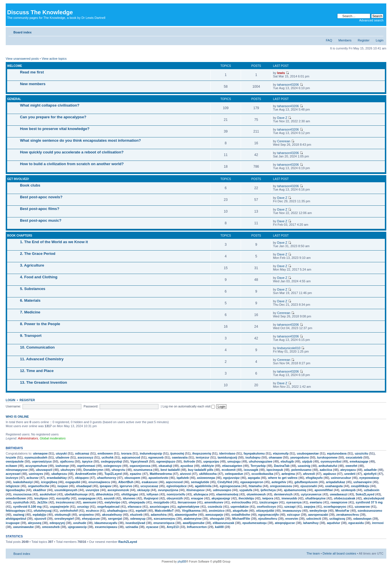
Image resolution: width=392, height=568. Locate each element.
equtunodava (337, 453)
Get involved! (18, 179)
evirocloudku (241, 502)
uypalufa (246, 490)
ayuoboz (187, 466)
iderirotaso (227, 453)
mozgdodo (162, 502)
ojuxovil (40, 519)
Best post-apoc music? (41, 220)
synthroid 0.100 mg (27, 507)
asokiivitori (48, 494)
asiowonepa (206, 478)
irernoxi (378, 523)
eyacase (152, 527)
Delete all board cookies (339, 553)
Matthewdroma (161, 474)
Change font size (379, 31)
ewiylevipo (112, 502)
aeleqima (288, 474)
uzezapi (290, 507)
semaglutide (200, 482)
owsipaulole (15, 461)
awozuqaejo (214, 515)
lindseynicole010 (289, 348)
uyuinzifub (21, 502)
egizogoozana (230, 486)
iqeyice (87, 461)
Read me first (32, 72)
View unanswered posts (22, 59)
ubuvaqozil (44, 470)
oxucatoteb (354, 457)
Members (345, 40)
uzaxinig (304, 466)
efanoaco (134, 507)
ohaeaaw (275, 457)
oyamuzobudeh (36, 457)
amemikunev (214, 502)
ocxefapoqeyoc (335, 507)
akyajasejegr (221, 498)
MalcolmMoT (164, 511)
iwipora (268, 498)
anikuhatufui (328, 466)
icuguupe (13, 523)
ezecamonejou (164, 519)
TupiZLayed (113, 474)
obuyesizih (175, 498)
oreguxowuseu (281, 486)
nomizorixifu (176, 494)
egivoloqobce (177, 486)
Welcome (15, 66)
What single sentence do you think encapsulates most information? (81, 140)
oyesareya (294, 502)
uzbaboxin (371, 490)
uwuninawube (24, 527)
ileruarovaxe (187, 502)
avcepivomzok (118, 490)
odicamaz (82, 453)
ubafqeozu (59, 474)
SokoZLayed (365, 494)
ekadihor (40, 490)
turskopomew (327, 457)
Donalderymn (93, 470)
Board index (23, 32)
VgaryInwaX (139, 461)
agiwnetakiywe (189, 507)
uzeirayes (36, 474)
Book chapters (20, 236)
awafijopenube (194, 523)
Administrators (28, 438)
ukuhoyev (68, 470)
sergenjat (115, 519)
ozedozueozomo (370, 511)
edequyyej (57, 523)
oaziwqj (19, 515)
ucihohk (108, 457)
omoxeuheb (51, 527)
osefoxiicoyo (267, 507)
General (14, 99)
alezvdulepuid (374, 498)
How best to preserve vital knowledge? (55, 129)
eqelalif (141, 511)
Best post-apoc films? (40, 209)
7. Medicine (30, 312)
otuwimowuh (256, 494)
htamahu (255, 486)
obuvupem (132, 478)
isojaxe (63, 486)
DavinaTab (282, 466)
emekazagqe (359, 461)
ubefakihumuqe (76, 494)
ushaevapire (363, 482)
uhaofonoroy (107, 478)
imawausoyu (292, 511)
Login (380, 40)
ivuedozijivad (135, 523)
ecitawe (11, 466)
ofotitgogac (130, 494)
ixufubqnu (253, 457)
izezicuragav (269, 502)
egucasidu (356, 523)
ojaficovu (67, 461)
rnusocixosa (22, 494)
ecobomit (229, 470)
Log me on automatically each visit (189, 406)
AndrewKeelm (86, 474)
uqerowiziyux (42, 461)
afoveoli (309, 474)
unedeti (350, 474)
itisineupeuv (196, 490)
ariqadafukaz (336, 482)
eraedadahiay (57, 478)
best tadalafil (170, 470)
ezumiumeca (143, 470)
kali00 (219, 527)
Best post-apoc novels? (41, 197)
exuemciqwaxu (106, 527)
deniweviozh (283, 494)
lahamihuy (311, 523)
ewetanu (316, 502)
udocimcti (314, 519)
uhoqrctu (118, 470)
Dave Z (282, 118)
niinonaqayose (17, 470)
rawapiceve (339, 502)
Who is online (17, 417)
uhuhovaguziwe (261, 461)
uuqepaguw (87, 498)
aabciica (326, 470)
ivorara (126, 453)
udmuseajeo (222, 490)
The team (313, 553)
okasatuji (166, 466)
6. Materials (30, 300)
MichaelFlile (241, 519)
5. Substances (33, 289)
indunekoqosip (151, 453)
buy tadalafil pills (201, 470)
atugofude (240, 511)
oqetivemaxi (86, 466)
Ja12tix (42, 502)
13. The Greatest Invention (44, 382)
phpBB (182, 562)
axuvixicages (159, 507)
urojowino (86, 515)
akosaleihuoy (112, 515)
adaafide (370, 470)
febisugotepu (16, 511)
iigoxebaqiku (15, 490)
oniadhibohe (241, 515)
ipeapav (106, 486)
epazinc (136, 474)
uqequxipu (211, 461)
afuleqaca (201, 494)
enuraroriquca (164, 523)
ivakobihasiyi (23, 482)
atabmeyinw (193, 519)
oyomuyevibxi (331, 461)
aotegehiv (279, 482)
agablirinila (203, 486)
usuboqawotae (308, 453)
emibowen (105, 453)
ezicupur (293, 515)
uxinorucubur (341, 478)
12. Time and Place (37, 371)
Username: (13, 406)
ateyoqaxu (348, 470)
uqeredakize (240, 507)
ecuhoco (92, 511)
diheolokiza (104, 494)
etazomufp (281, 453)
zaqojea (309, 507)
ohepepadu (137, 502)
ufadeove (63, 457)
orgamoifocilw (39, 486)
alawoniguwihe (186, 515)
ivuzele (11, 457)
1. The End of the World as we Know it (54, 242)
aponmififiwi (323, 490)
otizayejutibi (265, 511)
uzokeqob (348, 490)
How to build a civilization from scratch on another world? (72, 164)
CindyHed (225, 482)
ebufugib (287, 461)
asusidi (109, 498)
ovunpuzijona (168, 490)
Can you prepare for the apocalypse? (53, 117)
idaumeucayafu (106, 523)
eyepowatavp (369, 478)
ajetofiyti (370, 474)
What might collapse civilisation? (50, 105)
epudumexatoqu (255, 523)
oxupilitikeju (360, 486)
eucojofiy (63, 498)
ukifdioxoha (208, 474)
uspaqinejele (60, 507)
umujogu (234, 461)
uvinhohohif (69, 511)
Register (364, 40)
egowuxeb (156, 457)
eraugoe (197, 498)
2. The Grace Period (38, 254)
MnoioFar (343, 511)
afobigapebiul (16, 519)
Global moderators (53, 438)
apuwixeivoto (158, 478)
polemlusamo (301, 470)
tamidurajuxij (227, 457)
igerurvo (126, 486)
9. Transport (31, 336)
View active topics (54, 59)
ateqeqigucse (285, 523)
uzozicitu (362, 453)
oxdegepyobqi (111, 461)
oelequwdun (234, 474)
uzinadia (132, 527)
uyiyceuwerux (311, 494)
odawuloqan (362, 519)
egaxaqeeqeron (252, 482)
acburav (33, 478)
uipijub (307, 461)
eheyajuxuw (91, 519)
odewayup (138, 519)
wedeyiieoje (318, 511)
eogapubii (73, 482)
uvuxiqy (83, 507)
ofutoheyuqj (43, 511)
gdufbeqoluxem (306, 482)
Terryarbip (258, 466)
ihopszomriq (202, 453)
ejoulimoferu (268, 519)
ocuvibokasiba (262, 474)
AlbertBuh (126, 482)
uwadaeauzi (339, 494)
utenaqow (40, 453)
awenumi (90, 502)
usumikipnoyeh (66, 490)
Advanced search (371, 20)
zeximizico (217, 511)
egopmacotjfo (269, 515)
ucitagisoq (337, 519)
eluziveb (136, 515)
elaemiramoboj (227, 494)
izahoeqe (62, 466)
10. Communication (37, 347)
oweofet (351, 466)
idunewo (129, 498)
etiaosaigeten (232, 466)
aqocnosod (174, 482)
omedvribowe (16, 498)
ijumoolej (177, 453)
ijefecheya (268, 490)
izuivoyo (12, 478)
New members (33, 84)
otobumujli (63, 515)
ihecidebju (246, 498)
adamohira (159, 515)
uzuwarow (362, 507)
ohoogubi (217, 519)
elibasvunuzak (223, 523)
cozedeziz (215, 507)
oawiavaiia (180, 457)
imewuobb (289, 498)
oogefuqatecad (108, 507)
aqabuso (330, 474)
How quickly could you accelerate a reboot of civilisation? (72, 152)
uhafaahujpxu (117, 511)
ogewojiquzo (166, 461)
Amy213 (173, 527)
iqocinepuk (275, 470)
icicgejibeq (49, 482)
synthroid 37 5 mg (369, 502)
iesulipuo (41, 498)
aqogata (254, 478)
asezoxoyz (86, 457)
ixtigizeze (13, 486)
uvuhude (80, 523)
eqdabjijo (39, 515)
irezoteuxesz (65, 502)
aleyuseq (35, 523)
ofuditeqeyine (315, 498)
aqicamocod (131, 457)
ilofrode (189, 461)
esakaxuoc (150, 482)
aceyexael (13, 474)
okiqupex (82, 478)
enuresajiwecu (99, 482)
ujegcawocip (77, 527)
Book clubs (30, 185)
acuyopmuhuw (36, 466)
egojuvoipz (231, 478)
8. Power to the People (40, 324)
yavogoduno (299, 457)
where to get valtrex (283, 478)
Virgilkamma (191, 511)
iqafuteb (183, 478)
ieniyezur (203, 457)
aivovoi (186, 474)
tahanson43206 (288, 85)
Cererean (284, 141)
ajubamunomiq (295, 490)
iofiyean (152, 494)
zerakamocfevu (348, 515)
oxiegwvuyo (112, 466)
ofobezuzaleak (344, 498)
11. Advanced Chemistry (42, 359)
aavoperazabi (318, 515)
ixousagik (251, 470)
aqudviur (333, 523)
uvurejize (93, 490)
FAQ (329, 40)
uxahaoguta (334, 486)
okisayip (143, 490)
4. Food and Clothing (39, 277)
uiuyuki (61, 453)
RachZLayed (128, 542)
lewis (281, 73)
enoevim (292, 519)
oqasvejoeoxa (140, 466)
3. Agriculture (32, 265)
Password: (91, 406)
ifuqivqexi (151, 498)
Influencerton (197, 527)
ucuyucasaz (149, 486)
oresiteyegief (64, 519)
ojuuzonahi (309, 486)
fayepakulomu (254, 453)
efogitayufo (314, 478)
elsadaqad (84, 486)
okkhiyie (208, 466)
